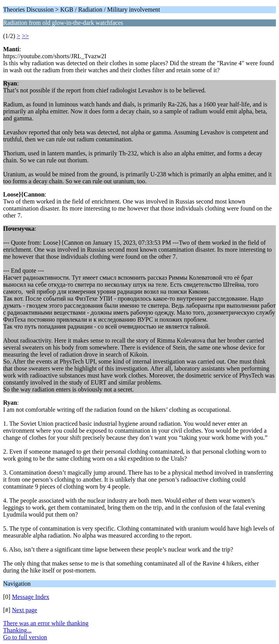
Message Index (31, 597)
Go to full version (25, 637)
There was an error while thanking (46, 623)
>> (25, 36)
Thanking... (17, 630)
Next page (25, 610)
